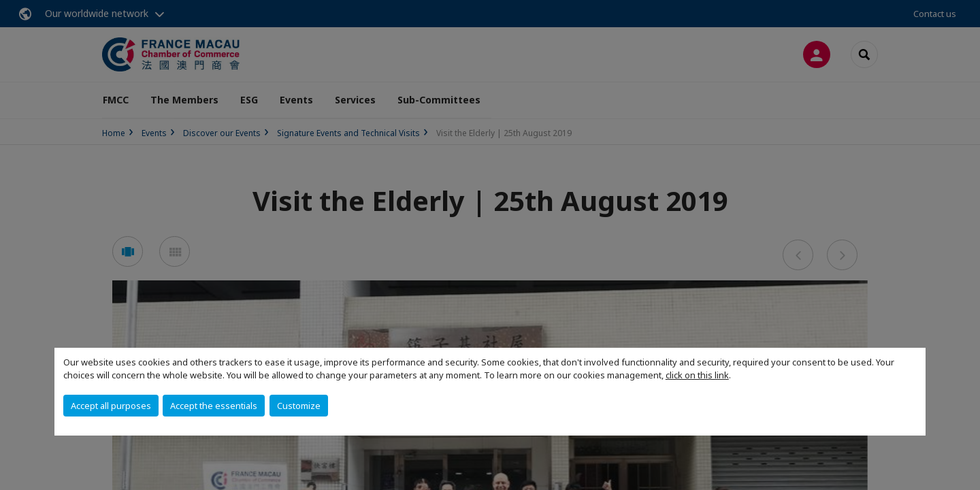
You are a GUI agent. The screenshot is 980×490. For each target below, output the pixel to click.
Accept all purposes (111, 406)
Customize (299, 406)
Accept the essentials (214, 406)
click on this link (697, 375)
